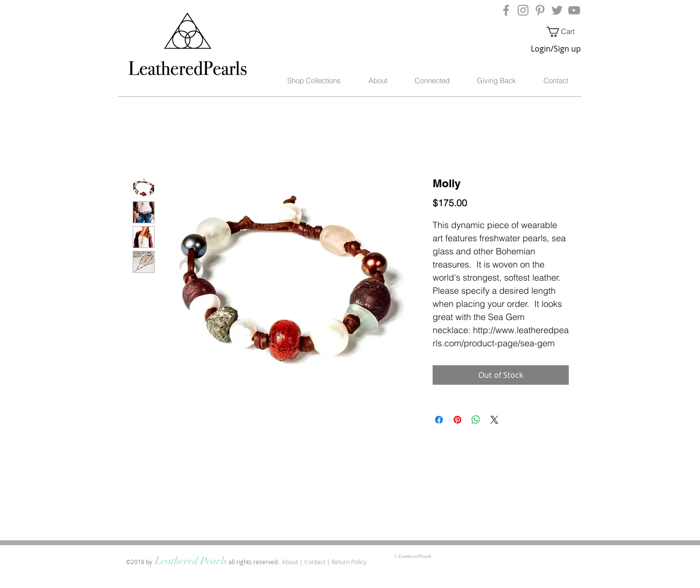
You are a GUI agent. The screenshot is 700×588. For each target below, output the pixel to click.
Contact (315, 562)
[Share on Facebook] (439, 420)
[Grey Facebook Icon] (506, 10)
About (290, 562)
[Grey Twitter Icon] (557, 10)
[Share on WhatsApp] (476, 420)
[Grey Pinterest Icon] (540, 10)
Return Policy (349, 562)
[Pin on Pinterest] (457, 420)
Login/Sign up (556, 49)
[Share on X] (494, 420)
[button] (566, 32)
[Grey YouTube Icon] (574, 10)
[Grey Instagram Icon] (523, 10)
